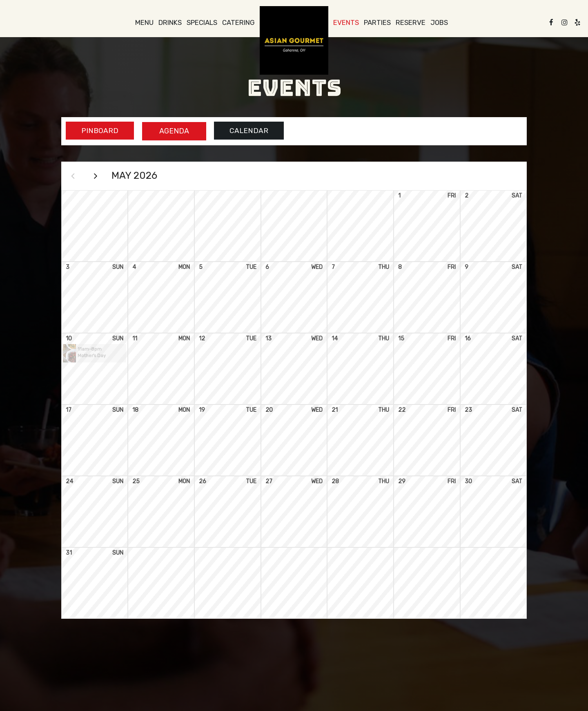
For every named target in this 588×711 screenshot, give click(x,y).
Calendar (247, 131)
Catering (238, 22)
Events (346, 22)
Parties (377, 22)
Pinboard (94, 131)
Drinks (170, 22)
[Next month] (98, 177)
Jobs (439, 22)
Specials (202, 22)
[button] (95, 356)
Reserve (411, 22)
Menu (144, 22)
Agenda (170, 131)
